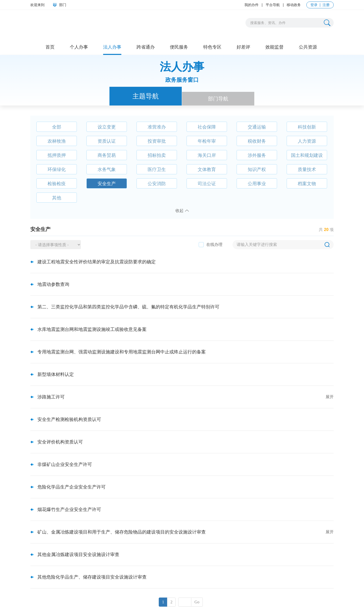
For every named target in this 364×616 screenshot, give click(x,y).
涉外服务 (257, 155)
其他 (57, 198)
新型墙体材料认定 (56, 374)
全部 (57, 127)
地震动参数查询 (53, 284)
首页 (50, 47)
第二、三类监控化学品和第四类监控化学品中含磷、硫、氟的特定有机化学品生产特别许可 (128, 307)
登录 (314, 5)
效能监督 (275, 47)
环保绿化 (57, 169)
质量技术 (307, 169)
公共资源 (308, 47)
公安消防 (157, 184)
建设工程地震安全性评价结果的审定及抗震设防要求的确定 (97, 262)
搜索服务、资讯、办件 (268, 23)
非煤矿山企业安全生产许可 (65, 464)
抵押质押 (57, 155)
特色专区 (212, 47)
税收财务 (257, 141)
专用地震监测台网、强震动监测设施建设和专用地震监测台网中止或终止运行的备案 (122, 352)
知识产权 (257, 169)
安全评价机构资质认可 (60, 442)
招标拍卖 (157, 155)
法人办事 (112, 47)
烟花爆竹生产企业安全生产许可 (69, 509)
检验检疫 (57, 184)
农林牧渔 (57, 141)
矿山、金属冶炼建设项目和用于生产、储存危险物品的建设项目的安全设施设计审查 (122, 532)
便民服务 (179, 47)
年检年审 (207, 141)
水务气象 (107, 169)
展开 (330, 397)
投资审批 (157, 141)
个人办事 (79, 47)
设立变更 (107, 127)
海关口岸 (207, 155)
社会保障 (207, 127)
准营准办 (157, 127)
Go (197, 602)
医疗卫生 (157, 169)
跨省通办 (146, 47)
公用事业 (257, 184)
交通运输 (257, 127)
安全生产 (107, 184)
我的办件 (252, 5)
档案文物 (307, 184)
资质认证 (107, 141)
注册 (326, 5)
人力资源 (307, 141)
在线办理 (214, 245)
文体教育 (207, 169)
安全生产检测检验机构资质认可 (69, 419)
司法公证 (207, 184)
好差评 (243, 47)
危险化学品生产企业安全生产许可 (72, 487)
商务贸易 (107, 155)
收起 (179, 211)
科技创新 (307, 127)
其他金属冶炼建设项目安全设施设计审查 (78, 555)
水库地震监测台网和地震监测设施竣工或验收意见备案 (92, 329)
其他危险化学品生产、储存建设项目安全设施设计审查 (92, 577)
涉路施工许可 (51, 397)
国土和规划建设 (307, 155)
